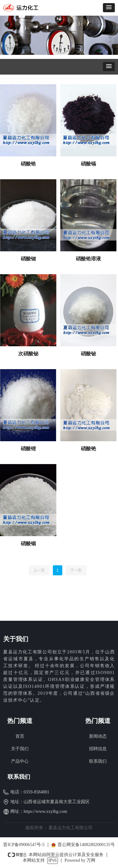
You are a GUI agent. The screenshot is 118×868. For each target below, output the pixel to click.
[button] (109, 8)
